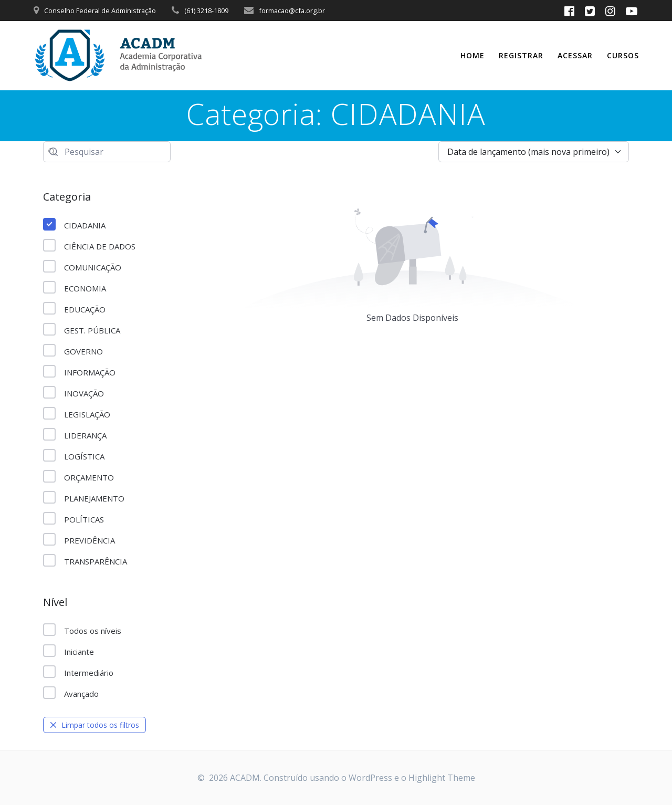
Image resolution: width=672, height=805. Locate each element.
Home (472, 55)
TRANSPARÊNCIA (85, 561)
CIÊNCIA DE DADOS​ (89, 246)
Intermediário (78, 672)
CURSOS (623, 55)
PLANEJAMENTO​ (84, 498)
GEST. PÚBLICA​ (82, 330)
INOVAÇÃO (73, 393)
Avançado (71, 693)
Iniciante (69, 651)
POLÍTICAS (73, 519)
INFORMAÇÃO (79, 372)
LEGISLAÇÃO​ (77, 414)
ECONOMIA (75, 288)
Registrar (521, 55)
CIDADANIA (74, 225)
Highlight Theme (442, 778)
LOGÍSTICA (74, 456)
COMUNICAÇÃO (82, 267)
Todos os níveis (82, 630)
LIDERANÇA (75, 435)
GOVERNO (73, 351)
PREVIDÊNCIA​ (79, 540)
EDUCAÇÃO (74, 309)
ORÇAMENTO (78, 477)
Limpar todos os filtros (94, 725)
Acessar (575, 55)
